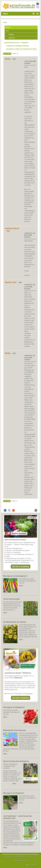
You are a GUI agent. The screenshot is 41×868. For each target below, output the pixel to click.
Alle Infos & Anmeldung (21, 567)
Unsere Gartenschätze (12, 599)
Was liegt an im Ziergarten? (14, 793)
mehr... (5, 848)
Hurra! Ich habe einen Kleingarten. (16, 761)
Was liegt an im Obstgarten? (14, 707)
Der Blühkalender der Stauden (15, 622)
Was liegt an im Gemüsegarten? (15, 576)
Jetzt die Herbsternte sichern (15, 540)
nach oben (32, 865)
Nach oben (7, 501)
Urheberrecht (31, 857)
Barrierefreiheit (21, 861)
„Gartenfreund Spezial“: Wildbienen (18, 673)
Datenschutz (20, 857)
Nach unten (7, 54)
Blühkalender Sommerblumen (15, 730)
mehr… (21, 586)
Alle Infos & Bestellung (21, 698)
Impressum (9, 857)
